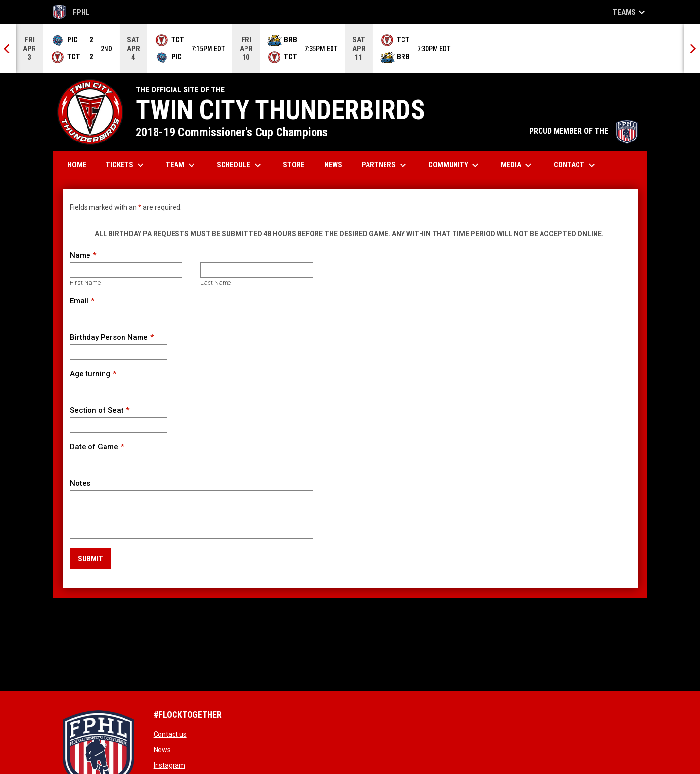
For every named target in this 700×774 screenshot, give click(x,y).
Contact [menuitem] (576, 165)
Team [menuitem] (182, 165)
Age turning (90, 374)
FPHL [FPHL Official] (71, 12)
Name (80, 255)
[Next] (692, 49)
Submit (90, 559)
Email (79, 301)
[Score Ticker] (350, 49)
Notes (80, 483)
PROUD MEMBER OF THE (584, 131)
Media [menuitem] (517, 165)
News (162, 750)
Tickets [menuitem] (126, 165)
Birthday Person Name (109, 337)
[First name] (126, 270)
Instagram (169, 765)
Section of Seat (97, 410)
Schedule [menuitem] (240, 165)
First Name (85, 283)
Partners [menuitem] (385, 165)
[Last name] (256, 270)
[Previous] (8, 49)
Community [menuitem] (455, 165)
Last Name (216, 283)
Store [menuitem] (297, 165)
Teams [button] (630, 12)
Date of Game (94, 447)
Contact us (170, 734)
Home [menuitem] (77, 165)
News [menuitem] (333, 165)
